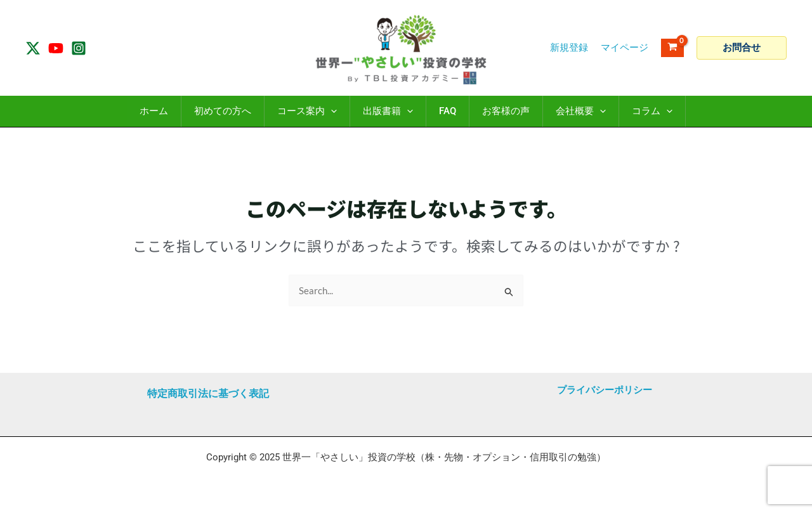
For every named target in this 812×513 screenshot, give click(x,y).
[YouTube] (56, 48)
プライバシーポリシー (605, 390)
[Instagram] (79, 48)
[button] (742, 48)
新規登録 (569, 48)
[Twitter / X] (33, 48)
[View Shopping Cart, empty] (672, 48)
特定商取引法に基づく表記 (208, 393)
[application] (331, 111)
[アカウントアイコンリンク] (625, 48)
